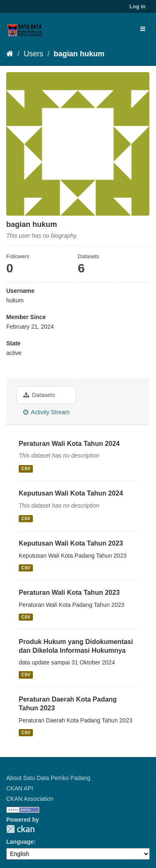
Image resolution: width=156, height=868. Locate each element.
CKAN (20, 829)
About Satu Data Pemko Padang (48, 778)
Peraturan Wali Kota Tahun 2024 (69, 444)
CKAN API (20, 788)
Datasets (39, 395)
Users (33, 54)
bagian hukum (79, 54)
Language (20, 842)
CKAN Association (30, 799)
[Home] (10, 54)
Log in (137, 6)
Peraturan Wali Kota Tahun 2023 (69, 593)
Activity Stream (46, 412)
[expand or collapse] (143, 29)
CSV (26, 468)
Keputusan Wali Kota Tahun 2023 (71, 543)
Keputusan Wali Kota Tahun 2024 (71, 493)
